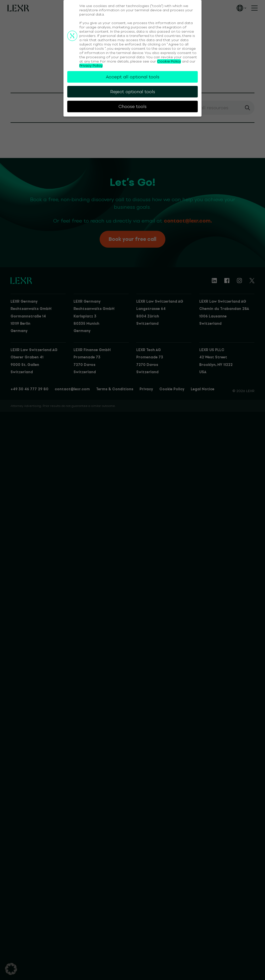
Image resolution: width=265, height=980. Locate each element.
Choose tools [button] (132, 106)
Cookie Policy (169, 61)
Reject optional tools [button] (133, 92)
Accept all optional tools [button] (133, 77)
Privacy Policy (91, 66)
